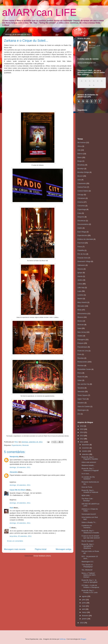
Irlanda (80, 276)
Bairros (80, 154)
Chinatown (81, 198)
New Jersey (82, 332)
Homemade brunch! (89, 514)
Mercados (81, 306)
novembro (86, 448)
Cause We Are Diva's (18, 490)
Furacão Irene (83, 258)
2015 (82, 429)
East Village (82, 232)
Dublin (80, 228)
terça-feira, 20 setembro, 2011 (21, 536)
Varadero (81, 403)
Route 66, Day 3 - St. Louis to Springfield (89, 581)
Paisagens (81, 340)
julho (84, 600)
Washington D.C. (88, 562)
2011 (82, 442)
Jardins (80, 280)
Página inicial (41, 549)
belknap (63, 639)
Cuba (79, 213)
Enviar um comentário (15, 541)
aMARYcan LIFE (39, 12)
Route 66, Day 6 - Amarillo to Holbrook (90, 491)
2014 (82, 432)
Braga (80, 161)
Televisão (81, 392)
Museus (80, 317)
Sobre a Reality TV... (89, 522)
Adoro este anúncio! (89, 462)
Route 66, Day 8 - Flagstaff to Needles (90, 458)
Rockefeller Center (84, 369)
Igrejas (80, 273)
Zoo (79, 414)
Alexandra (14, 472)
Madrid (80, 299)
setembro (86, 454)
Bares (80, 157)
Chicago (80, 195)
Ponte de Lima (83, 351)
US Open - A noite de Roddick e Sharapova (90, 586)
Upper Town (82, 399)
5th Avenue (82, 142)
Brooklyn (81, 169)
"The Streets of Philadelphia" (87, 566)
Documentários (83, 224)
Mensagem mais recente (15, 549)
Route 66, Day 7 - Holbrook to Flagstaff (90, 469)
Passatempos (82, 347)
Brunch (80, 176)
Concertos (81, 206)
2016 (82, 426)
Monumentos (82, 314)
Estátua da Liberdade (85, 239)
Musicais (26, 445)
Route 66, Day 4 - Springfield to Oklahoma (88, 546)
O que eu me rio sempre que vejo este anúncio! (91, 537)
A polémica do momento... (87, 527)
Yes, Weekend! (87, 570)
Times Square (83, 395)
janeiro (85, 619)
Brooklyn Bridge (83, 172)
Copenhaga (82, 209)
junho (84, 603)
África (80, 146)
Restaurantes (82, 362)
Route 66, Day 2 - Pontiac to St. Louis (89, 591)
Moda (80, 310)
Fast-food (81, 243)
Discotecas (82, 221)
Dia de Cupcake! (88, 541)
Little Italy (81, 288)
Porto (79, 354)
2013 (82, 436)
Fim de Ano (82, 254)
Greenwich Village (84, 261)
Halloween (81, 265)
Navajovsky (14, 457)
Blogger (83, 639)
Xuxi (11, 508)
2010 (82, 623)
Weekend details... (88, 465)
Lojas (79, 291)
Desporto (81, 217)
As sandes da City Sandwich (88, 478)
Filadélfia (81, 250)
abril (84, 609)
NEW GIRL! (86, 495)
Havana (80, 269)
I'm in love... (86, 474)
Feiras (80, 247)
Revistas (81, 366)
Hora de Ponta (87, 487)
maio (84, 606)
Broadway (81, 165)
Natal (79, 328)
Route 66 (81, 377)
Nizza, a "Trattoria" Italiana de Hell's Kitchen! (88, 575)
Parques (80, 343)
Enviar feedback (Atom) (42, 556)
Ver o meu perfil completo (95, 47)
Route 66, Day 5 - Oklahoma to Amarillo (90, 532)
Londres (80, 295)
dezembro (86, 445)
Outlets (80, 336)
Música (80, 321)
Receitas (81, 358)
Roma (80, 373)
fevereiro (85, 616)
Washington (82, 410)
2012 (82, 439)
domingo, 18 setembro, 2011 (20, 467)
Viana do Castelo (84, 406)
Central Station (83, 191)
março (85, 612)
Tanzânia (81, 388)
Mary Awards (82, 302)
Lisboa (80, 284)
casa (79, 180)
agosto (85, 596)
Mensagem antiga (64, 549)
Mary (93, 42)
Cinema (80, 202)
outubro (85, 451)
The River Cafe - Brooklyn (87, 500)
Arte (79, 150)
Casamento (82, 183)
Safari (80, 380)
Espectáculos (17, 445)
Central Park (82, 187)
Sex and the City (83, 384)
